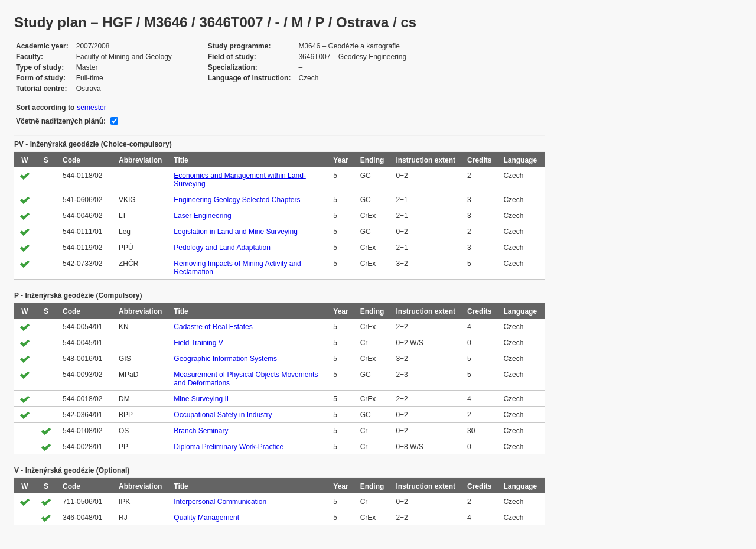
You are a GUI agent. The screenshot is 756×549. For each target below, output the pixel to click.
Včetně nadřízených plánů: (61, 121)
